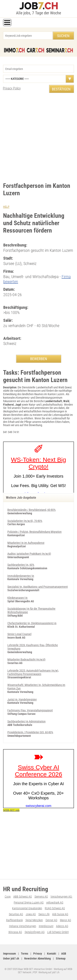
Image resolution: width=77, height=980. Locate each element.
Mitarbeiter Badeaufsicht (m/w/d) (26, 659)
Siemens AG (41, 897)
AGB (64, 954)
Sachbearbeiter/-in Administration (26, 721)
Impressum (9, 954)
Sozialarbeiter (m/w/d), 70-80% (25, 521)
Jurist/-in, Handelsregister (22, 699)
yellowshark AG (55, 902)
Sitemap (61, 958)
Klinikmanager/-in (17, 598)
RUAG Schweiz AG (55, 908)
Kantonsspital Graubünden (27, 908)
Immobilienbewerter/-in (21, 576)
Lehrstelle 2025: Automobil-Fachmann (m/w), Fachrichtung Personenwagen (33, 672)
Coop (8, 897)
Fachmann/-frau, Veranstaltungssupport (30, 710)
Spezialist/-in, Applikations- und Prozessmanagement (38, 587)
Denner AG (51, 920)
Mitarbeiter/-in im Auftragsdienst (26, 543)
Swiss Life (44, 914)
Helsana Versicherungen (23, 926)
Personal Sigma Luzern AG (29, 902)
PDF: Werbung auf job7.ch (46, 972)
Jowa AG (31, 914)
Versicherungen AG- (61, 897)
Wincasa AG (15, 932)
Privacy (38, 954)
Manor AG (66, 920)
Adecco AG (62, 926)
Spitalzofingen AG (35, 932)
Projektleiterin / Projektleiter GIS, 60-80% (30, 732)
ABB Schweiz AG (23, 897)
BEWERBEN (39, 359)
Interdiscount (46, 926)
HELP (6, 207)
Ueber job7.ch (11, 958)
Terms (25, 954)
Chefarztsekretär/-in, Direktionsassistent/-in (32, 623)
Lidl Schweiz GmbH (58, 932)
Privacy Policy (12, 88)
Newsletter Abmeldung (37, 958)
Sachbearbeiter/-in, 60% (21, 565)
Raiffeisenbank (14, 920)
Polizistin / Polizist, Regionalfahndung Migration (34, 532)
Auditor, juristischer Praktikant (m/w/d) (29, 554)
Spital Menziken (34, 920)
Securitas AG (16, 914)
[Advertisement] (38, 137)
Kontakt (52, 954)
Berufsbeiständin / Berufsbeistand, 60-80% (32, 510)
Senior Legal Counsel (19, 634)
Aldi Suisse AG (60, 914)
